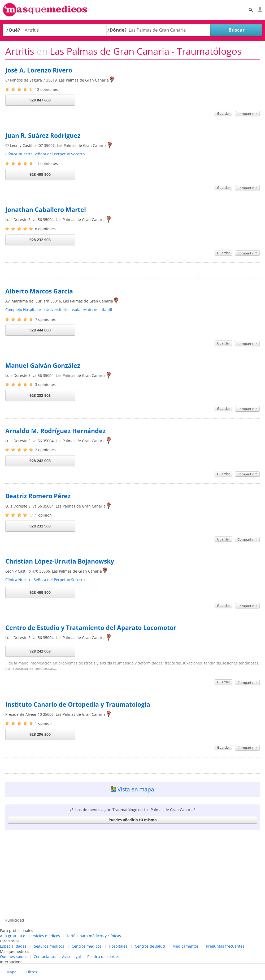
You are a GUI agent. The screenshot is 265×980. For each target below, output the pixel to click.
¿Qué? (13, 30)
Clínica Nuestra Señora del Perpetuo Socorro (45, 154)
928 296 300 (40, 734)
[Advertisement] (132, 875)
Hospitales (118, 946)
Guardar (223, 113)
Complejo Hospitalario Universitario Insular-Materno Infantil (59, 310)
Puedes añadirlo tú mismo (133, 820)
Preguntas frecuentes (225, 946)
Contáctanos (45, 956)
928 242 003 (40, 461)
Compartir (247, 114)
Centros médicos (86, 946)
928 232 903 (40, 240)
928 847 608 (40, 100)
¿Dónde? (117, 30)
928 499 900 (40, 174)
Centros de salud (150, 946)
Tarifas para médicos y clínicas (94, 936)
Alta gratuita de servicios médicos (30, 936)
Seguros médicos (49, 946)
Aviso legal (71, 956)
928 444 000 (40, 330)
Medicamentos (186, 946)
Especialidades (13, 946)
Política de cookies (103, 956)
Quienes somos (14, 956)
